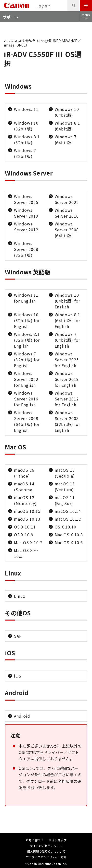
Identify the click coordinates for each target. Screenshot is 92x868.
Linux (20, 596)
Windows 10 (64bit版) (67, 112)
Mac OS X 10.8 (69, 535)
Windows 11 (26, 109)
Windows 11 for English (26, 298)
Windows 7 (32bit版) (25, 153)
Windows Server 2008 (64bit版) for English (27, 421)
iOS (18, 676)
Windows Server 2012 (26, 227)
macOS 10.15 (27, 511)
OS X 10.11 (25, 527)
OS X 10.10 (66, 527)
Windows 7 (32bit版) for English (27, 360)
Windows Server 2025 (26, 199)
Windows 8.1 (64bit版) (68, 126)
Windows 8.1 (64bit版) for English (68, 320)
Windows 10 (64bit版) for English (68, 301)
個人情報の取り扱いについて (46, 851)
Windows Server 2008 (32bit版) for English (68, 421)
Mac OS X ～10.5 (26, 553)
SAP (18, 636)
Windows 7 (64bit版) (66, 140)
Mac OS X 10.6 (69, 542)
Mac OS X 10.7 (28, 542)
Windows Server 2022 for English (26, 379)
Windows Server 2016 (67, 213)
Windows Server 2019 (26, 213)
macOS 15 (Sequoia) (65, 473)
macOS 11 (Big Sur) (65, 500)
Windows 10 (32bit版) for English (27, 320)
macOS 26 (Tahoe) (24, 473)
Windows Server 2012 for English (67, 399)
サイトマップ (58, 840)
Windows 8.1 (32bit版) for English (27, 340)
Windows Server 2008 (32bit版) (26, 249)
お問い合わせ (34, 840)
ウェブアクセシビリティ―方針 (46, 857)
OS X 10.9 (24, 535)
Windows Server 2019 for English (67, 379)
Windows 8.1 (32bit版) (27, 140)
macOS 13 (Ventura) (65, 487)
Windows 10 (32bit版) (26, 126)
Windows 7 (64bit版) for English (68, 340)
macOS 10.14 (68, 511)
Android (22, 716)
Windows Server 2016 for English (26, 399)
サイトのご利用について (46, 846)
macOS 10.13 (27, 519)
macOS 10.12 (68, 519)
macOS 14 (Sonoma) (24, 487)
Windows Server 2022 (67, 199)
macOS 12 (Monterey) (25, 500)
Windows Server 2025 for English (67, 360)
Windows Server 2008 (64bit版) (67, 230)
